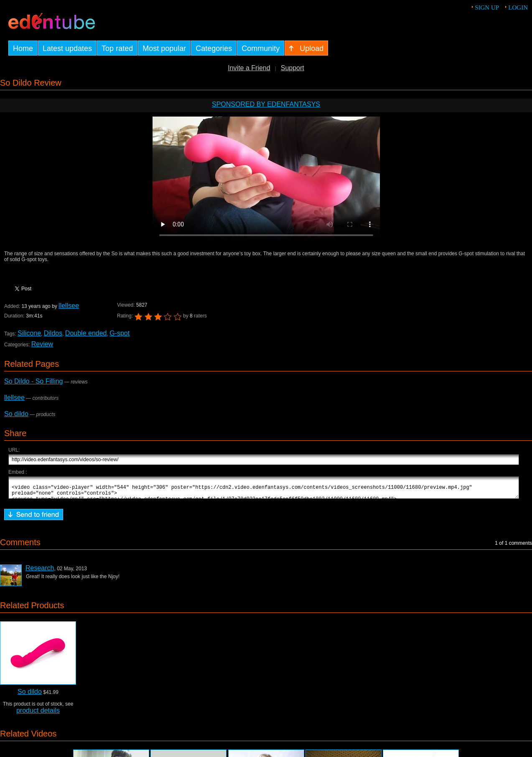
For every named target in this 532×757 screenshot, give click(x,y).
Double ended (86, 333)
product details (38, 714)
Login (518, 8)
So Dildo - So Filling (34, 381)
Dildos (53, 333)
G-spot (120, 333)
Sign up (487, 8)
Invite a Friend (249, 68)
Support (293, 68)
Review (42, 344)
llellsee (69, 306)
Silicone (29, 333)
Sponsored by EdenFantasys (266, 104)
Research (40, 572)
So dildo (16, 414)
